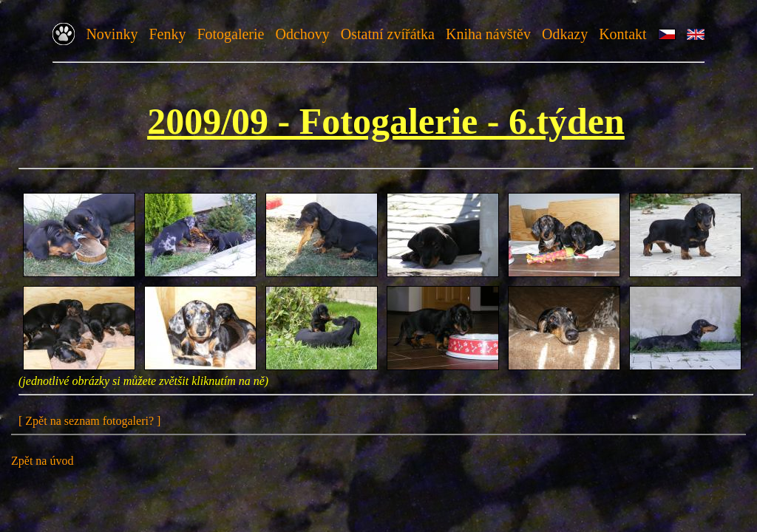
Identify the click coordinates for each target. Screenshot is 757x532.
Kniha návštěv (488, 34)
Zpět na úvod (42, 461)
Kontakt (622, 34)
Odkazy (565, 34)
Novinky (112, 34)
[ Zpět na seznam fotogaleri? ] (89, 421)
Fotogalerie (230, 34)
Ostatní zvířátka (388, 34)
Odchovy (302, 34)
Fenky (167, 34)
